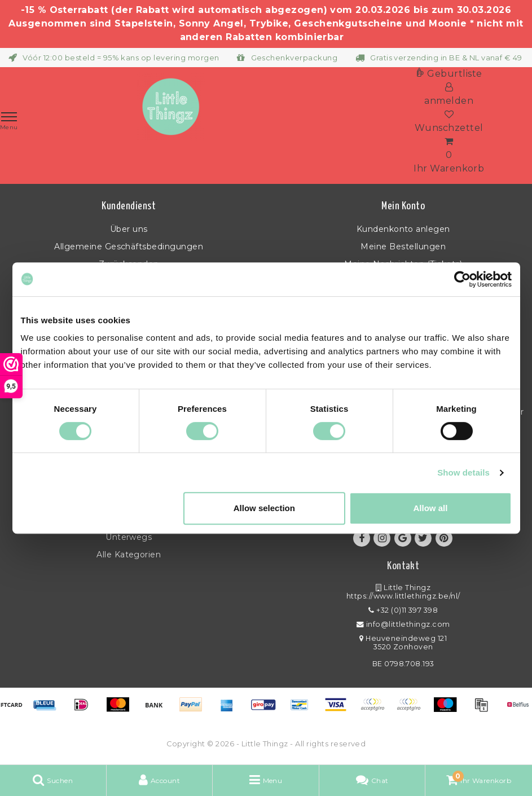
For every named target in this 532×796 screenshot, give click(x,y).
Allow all (431, 508)
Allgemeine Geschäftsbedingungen (129, 247)
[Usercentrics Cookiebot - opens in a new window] (462, 279)
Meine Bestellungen (403, 247)
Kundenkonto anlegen (403, 229)
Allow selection (264, 508)
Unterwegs (129, 537)
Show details (463, 472)
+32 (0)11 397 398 (403, 610)
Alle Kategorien (129, 555)
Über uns (129, 229)
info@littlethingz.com (403, 624)
